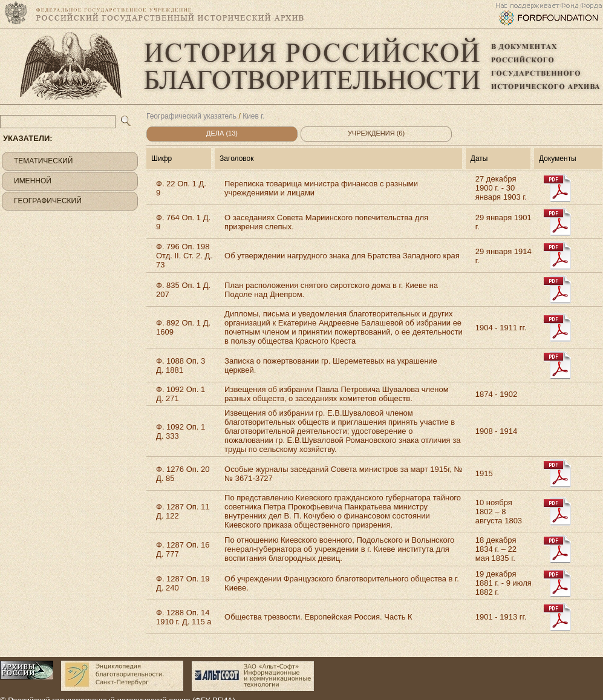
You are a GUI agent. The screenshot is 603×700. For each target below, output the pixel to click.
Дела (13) (222, 133)
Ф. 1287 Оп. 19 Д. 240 (183, 583)
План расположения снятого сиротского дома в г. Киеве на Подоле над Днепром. (331, 290)
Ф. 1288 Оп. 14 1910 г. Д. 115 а (184, 617)
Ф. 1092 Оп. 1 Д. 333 (181, 431)
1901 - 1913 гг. (501, 617)
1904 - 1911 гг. (501, 328)
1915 (484, 473)
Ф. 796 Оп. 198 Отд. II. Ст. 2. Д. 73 (184, 256)
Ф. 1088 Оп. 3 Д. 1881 (181, 365)
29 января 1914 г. (504, 256)
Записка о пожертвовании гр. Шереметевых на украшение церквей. (331, 365)
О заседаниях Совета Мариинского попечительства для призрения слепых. (326, 222)
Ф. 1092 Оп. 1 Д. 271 (181, 394)
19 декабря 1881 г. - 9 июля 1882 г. (504, 583)
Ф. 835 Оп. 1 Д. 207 (183, 290)
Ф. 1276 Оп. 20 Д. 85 (183, 474)
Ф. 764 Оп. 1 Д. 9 (183, 222)
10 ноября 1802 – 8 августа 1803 (499, 512)
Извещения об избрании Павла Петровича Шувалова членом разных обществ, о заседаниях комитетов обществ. (337, 394)
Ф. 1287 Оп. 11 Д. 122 (183, 511)
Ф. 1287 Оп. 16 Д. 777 (183, 549)
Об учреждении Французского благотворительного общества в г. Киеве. (342, 583)
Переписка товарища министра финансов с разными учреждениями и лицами (321, 188)
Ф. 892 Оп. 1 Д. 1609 (183, 327)
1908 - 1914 (496, 431)
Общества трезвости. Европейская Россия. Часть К (318, 617)
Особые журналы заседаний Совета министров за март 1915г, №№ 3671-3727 (343, 474)
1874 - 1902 (496, 394)
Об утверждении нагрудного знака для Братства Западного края (342, 256)
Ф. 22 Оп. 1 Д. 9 (181, 188)
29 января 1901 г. (504, 222)
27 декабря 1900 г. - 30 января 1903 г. (501, 188)
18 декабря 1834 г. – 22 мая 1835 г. (496, 549)
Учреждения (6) (376, 133)
